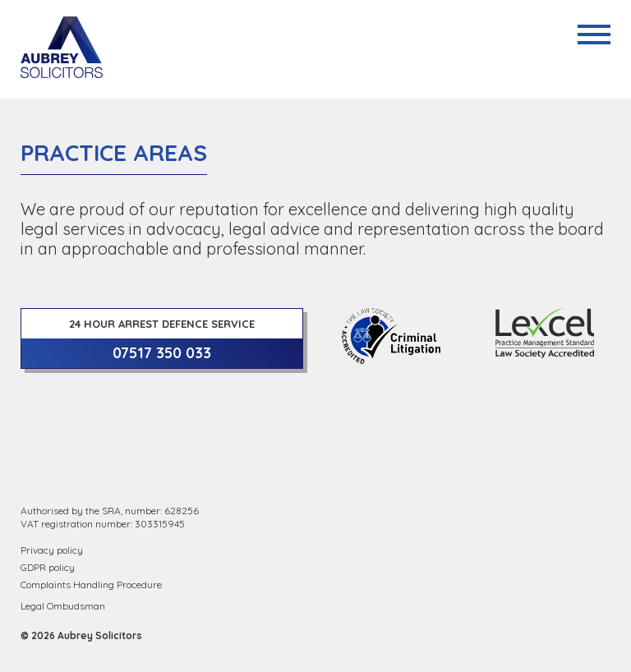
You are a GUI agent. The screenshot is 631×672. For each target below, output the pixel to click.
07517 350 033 (162, 353)
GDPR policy (48, 567)
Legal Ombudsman (63, 606)
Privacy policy (52, 550)
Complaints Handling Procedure (91, 585)
